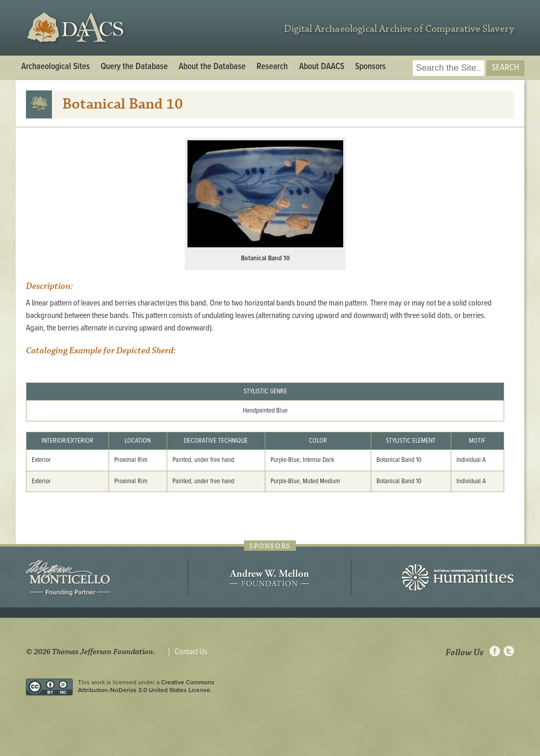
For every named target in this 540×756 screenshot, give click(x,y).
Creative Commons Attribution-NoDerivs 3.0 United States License (146, 686)
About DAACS (322, 67)
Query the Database (134, 67)
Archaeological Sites (56, 67)
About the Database (212, 67)
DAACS (77, 28)
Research (272, 67)
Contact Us (191, 652)
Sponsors (370, 67)
